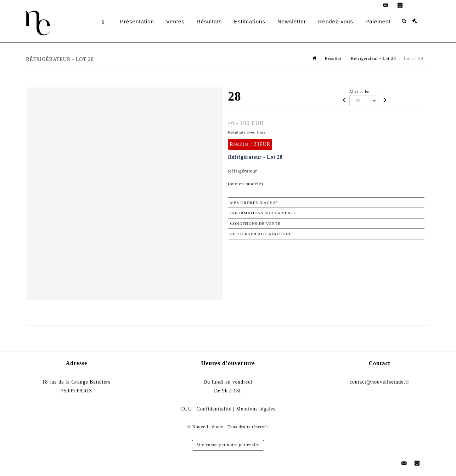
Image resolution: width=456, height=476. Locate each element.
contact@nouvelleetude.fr (380, 382)
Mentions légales (256, 409)
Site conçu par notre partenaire (228, 445)
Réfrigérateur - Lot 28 (373, 58)
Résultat (333, 58)
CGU (186, 409)
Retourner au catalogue (261, 234)
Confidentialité (214, 409)
